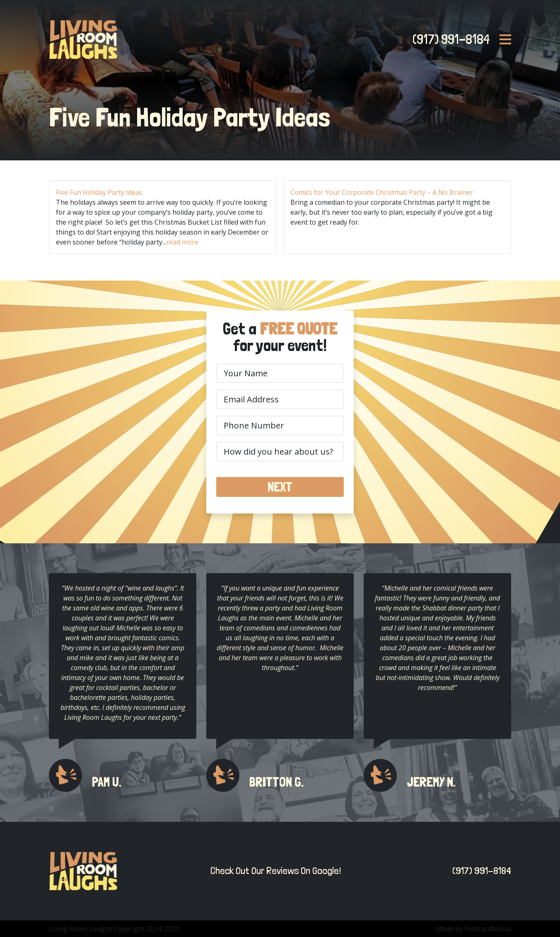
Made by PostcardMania (474, 929)
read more (182, 242)
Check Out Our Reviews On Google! (274, 870)
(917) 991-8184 (449, 39)
